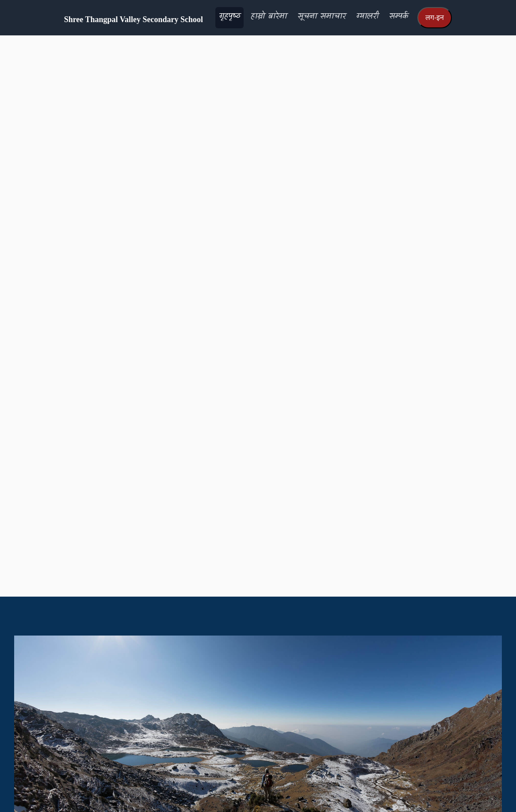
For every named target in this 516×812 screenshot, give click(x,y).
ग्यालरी (367, 17)
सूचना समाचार (322, 17)
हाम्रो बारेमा (269, 17)
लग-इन (435, 17)
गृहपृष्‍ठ (229, 17)
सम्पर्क (399, 17)
